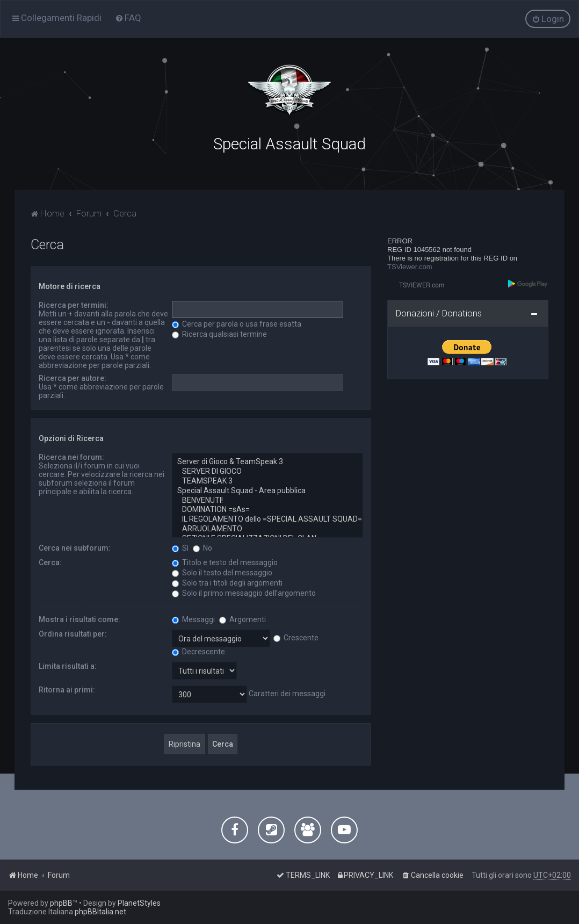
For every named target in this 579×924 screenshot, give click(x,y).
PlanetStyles (139, 903)
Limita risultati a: (68, 665)
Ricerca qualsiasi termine (219, 333)
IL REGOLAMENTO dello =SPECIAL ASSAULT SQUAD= (267, 518)
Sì (180, 547)
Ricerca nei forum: (71, 456)
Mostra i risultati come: (79, 618)
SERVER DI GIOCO (267, 471)
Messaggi (193, 618)
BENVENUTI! (267, 499)
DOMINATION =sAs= (267, 509)
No (202, 547)
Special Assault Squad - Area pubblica (267, 490)
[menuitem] (128, 18)
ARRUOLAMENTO (267, 528)
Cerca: (50, 561)
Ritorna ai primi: (67, 689)
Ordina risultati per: (73, 633)
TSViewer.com (410, 266)
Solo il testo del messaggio (222, 572)
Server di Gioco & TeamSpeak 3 (267, 461)
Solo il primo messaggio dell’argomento (244, 592)
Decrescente (198, 651)
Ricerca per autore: (73, 377)
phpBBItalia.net (100, 912)
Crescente (296, 637)
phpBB (61, 903)
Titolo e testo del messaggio (225, 561)
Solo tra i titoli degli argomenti (227, 582)
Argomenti (243, 618)
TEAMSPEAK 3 (267, 480)
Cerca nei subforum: (75, 547)
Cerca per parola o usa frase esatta (237, 323)
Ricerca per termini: (74, 304)
